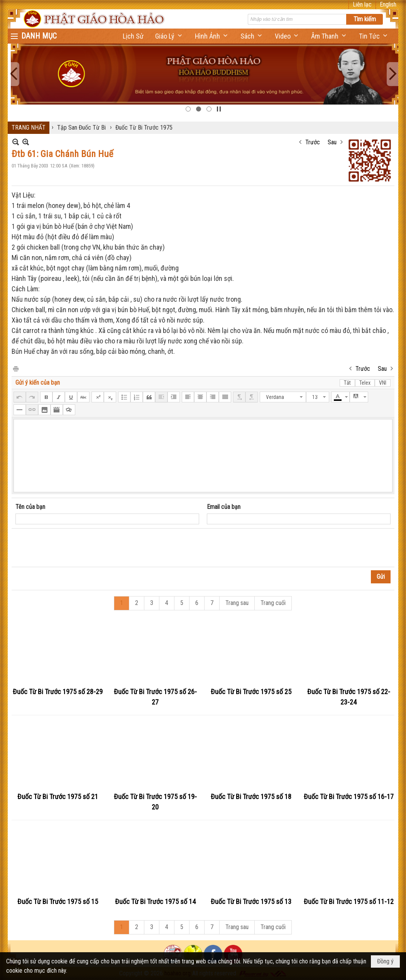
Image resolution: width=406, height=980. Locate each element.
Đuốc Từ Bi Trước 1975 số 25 (251, 692)
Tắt (347, 383)
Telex (365, 383)
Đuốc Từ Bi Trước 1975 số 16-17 (349, 797)
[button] (169, 36)
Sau (332, 142)
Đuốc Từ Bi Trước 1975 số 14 (155, 901)
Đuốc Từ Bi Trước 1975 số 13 (251, 901)
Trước (313, 142)
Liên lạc (362, 4)
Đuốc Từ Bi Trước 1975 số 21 (58, 797)
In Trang (15, 368)
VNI (383, 383)
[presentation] (74, 548)
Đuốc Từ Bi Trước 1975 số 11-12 (349, 901)
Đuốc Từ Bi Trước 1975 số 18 (251, 797)
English (388, 4)
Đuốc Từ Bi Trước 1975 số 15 (58, 901)
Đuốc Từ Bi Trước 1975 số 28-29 (58, 692)
